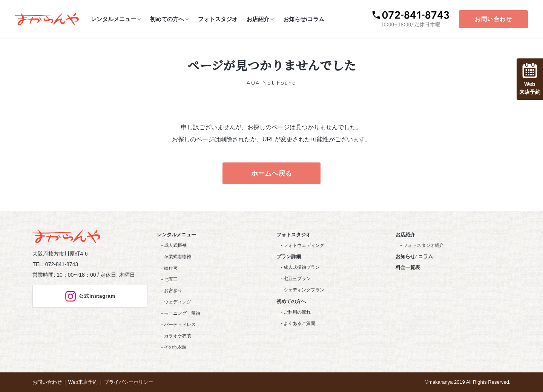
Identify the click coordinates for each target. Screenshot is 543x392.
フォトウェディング (304, 245)
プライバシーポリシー (129, 382)
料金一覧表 (408, 267)
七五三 (171, 279)
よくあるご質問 (299, 323)
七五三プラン (297, 279)
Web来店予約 (83, 382)
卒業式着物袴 (178, 257)
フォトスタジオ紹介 (423, 245)
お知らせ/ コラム (414, 256)
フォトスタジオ (218, 19)
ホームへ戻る (271, 173)
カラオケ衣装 (178, 336)
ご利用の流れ (297, 312)
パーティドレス (180, 325)
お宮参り (173, 291)
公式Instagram (90, 296)
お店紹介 (258, 19)
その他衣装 (175, 347)
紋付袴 (171, 268)
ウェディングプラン (304, 290)
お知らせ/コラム (304, 19)
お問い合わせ (493, 19)
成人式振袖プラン (302, 267)
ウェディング (178, 302)
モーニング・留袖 (182, 313)
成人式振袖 (175, 245)
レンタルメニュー (114, 19)
